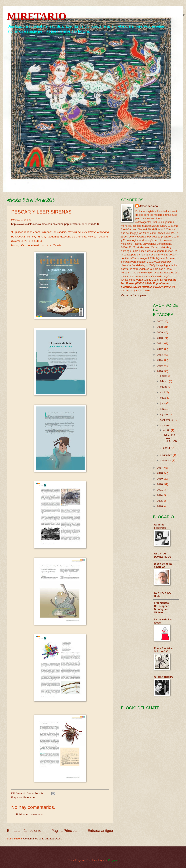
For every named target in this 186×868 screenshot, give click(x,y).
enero (164, 376)
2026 (160, 506)
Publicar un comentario (29, 814)
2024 (160, 495)
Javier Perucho (149, 206)
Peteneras (29, 797)
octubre (165, 426)
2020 (160, 484)
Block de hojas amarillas (163, 565)
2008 (160, 327)
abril (163, 392)
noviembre (166, 455)
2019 (160, 479)
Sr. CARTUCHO (163, 677)
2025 (160, 501)
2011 (160, 343)
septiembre (167, 420)
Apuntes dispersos (160, 526)
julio (163, 409)
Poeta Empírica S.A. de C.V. (163, 650)
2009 (160, 332)
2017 (160, 468)
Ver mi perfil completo (133, 295)
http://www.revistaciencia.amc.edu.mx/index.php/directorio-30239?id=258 (55, 224)
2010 (160, 338)
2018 (160, 473)
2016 (160, 371)
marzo (164, 387)
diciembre (166, 460)
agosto (164, 414)
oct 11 (167, 448)
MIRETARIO (37, 16)
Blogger (113, 860)
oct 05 (167, 430)
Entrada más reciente (24, 831)
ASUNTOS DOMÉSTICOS (163, 555)
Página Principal (64, 831)
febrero (164, 381)
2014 (160, 360)
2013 (160, 355)
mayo (163, 398)
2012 (160, 349)
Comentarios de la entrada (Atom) (43, 839)
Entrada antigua (100, 831)
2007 (160, 321)
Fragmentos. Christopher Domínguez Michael (162, 608)
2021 (160, 490)
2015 (160, 366)
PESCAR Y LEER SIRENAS (170, 438)
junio (163, 403)
